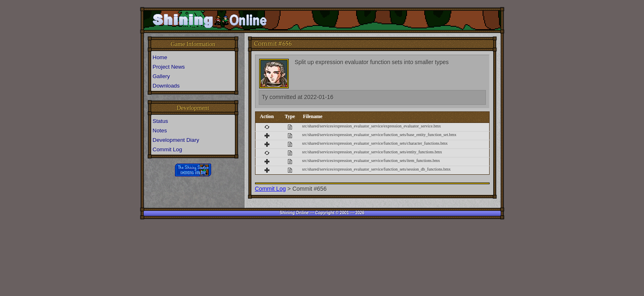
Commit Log (270, 189)
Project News (169, 67)
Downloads (166, 86)
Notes (160, 131)
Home (160, 57)
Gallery (161, 76)
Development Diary (176, 140)
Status (161, 121)
